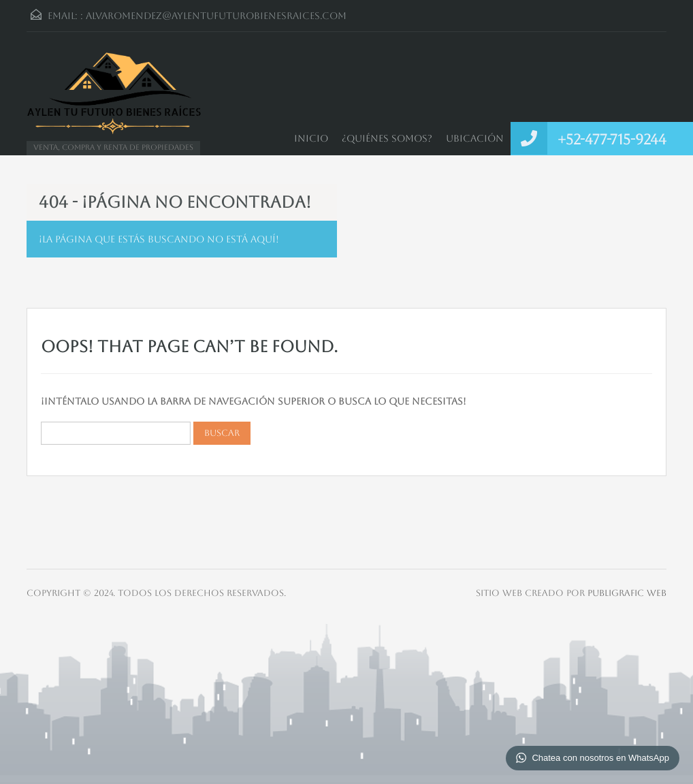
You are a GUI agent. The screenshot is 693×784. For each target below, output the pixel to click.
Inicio (311, 138)
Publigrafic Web (627, 593)
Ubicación (475, 138)
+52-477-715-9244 (612, 139)
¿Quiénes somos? (387, 138)
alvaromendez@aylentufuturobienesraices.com (216, 16)
